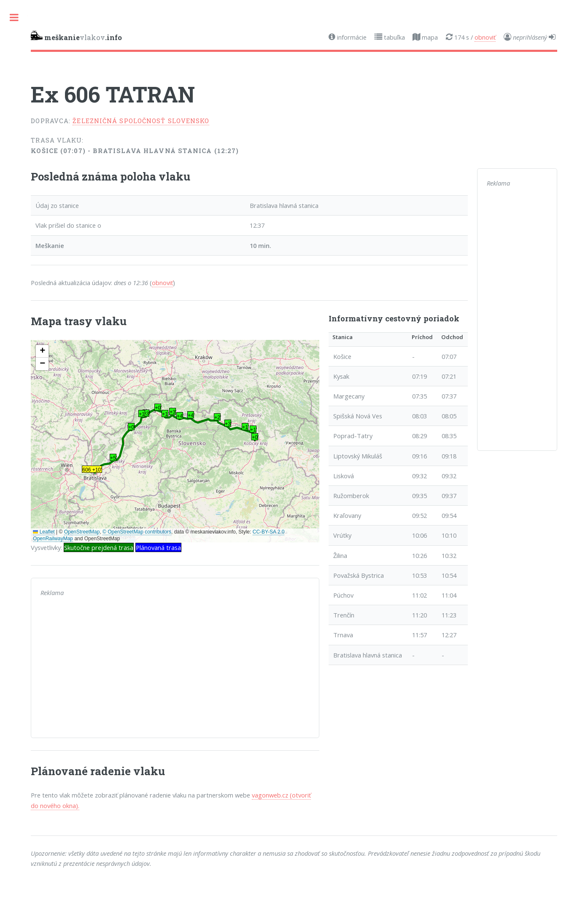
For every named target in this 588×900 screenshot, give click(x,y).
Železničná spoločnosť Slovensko (141, 121)
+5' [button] (113, 458)
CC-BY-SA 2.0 (269, 532)
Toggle (14, 18)
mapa (429, 37)
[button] (42, 351)
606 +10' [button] (92, 470)
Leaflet (44, 532)
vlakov (76, 36)
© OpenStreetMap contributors (137, 532)
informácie (351, 37)
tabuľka (394, 37)
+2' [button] (217, 418)
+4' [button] (191, 415)
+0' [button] (255, 437)
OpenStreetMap (82, 532)
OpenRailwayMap (53, 539)
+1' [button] (253, 430)
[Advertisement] (175, 669)
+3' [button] (228, 424)
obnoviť (485, 37)
